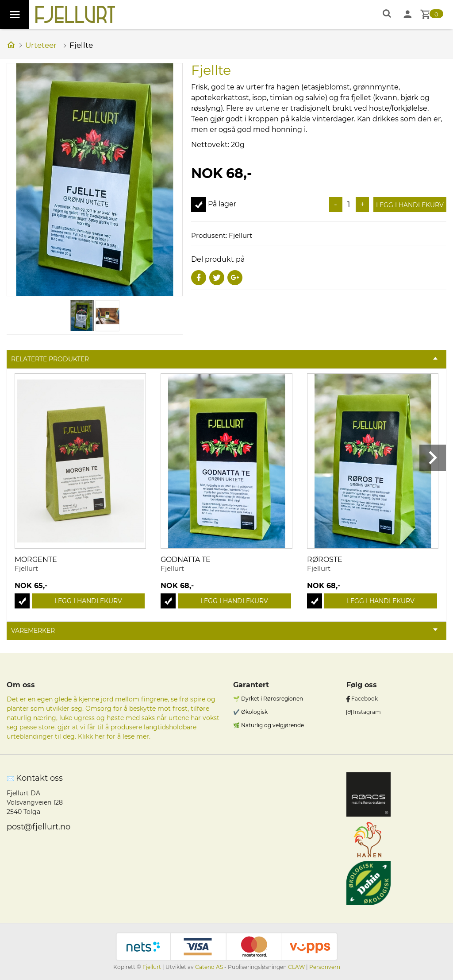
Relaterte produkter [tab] (224, 359)
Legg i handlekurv (410, 205)
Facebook (365, 699)
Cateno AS (209, 967)
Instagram (367, 712)
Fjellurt (152, 967)
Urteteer (41, 45)
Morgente (36, 560)
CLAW (297, 967)
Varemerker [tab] (224, 631)
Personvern (325, 967)
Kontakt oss (39, 778)
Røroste (325, 560)
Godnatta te (186, 560)
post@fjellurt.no (38, 827)
